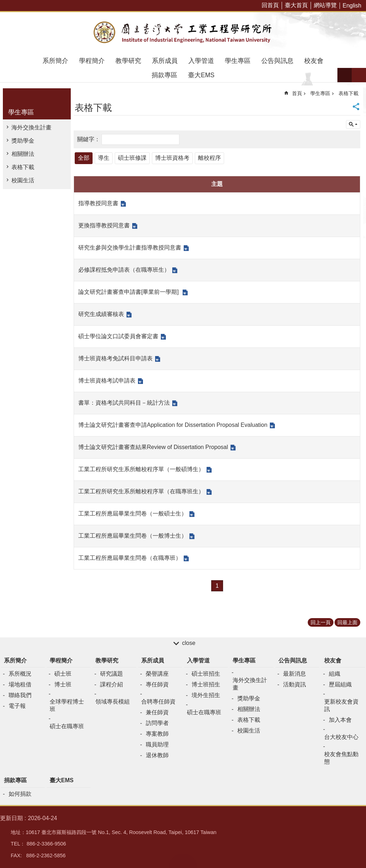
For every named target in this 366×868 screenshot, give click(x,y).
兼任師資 (157, 712)
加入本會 (340, 720)
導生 (104, 158)
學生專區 (238, 61)
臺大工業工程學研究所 (183, 33)
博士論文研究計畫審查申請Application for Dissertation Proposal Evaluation (173, 425)
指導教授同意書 (98, 203)
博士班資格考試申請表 (107, 381)
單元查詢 (353, 124)
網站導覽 (325, 5)
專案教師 (157, 734)
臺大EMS (201, 75)
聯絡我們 (20, 695)
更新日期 (11, 818)
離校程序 (209, 158)
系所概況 (20, 674)
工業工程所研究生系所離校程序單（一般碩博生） (141, 469)
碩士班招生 (206, 674)
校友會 (314, 61)
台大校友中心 (341, 737)
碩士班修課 (132, 158)
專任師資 (157, 684)
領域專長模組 (113, 702)
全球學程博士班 (67, 705)
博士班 (63, 684)
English (352, 6)
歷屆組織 (340, 684)
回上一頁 (321, 622)
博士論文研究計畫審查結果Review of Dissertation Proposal (153, 447)
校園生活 (23, 180)
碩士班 (63, 674)
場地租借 (20, 684)
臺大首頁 (296, 5)
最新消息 (295, 674)
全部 (84, 158)
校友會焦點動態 (341, 758)
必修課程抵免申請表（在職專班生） (124, 270)
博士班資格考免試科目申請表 (115, 358)
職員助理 (157, 744)
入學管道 (201, 61)
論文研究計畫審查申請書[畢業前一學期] (129, 292)
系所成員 (165, 61)
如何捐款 (20, 794)
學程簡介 (92, 61)
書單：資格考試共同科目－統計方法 (124, 403)
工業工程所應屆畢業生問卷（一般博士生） (133, 536)
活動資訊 (295, 684)
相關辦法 (23, 154)
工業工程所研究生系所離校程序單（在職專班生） (141, 491)
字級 (345, 75)
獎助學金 (23, 141)
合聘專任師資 (158, 702)
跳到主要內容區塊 (4, 4)
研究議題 (112, 674)
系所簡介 (55, 61)
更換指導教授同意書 (104, 225)
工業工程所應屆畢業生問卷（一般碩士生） (133, 514)
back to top (183, 861)
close (189, 643)
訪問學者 (157, 723)
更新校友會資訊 (341, 705)
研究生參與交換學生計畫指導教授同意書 (130, 248)
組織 (335, 674)
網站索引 (359, 75)
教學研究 (128, 61)
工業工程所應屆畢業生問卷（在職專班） (130, 558)
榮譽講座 (157, 674)
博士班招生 (206, 684)
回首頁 (270, 5)
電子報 (17, 706)
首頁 (297, 93)
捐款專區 (164, 75)
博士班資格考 (172, 158)
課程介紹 (112, 684)
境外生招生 (206, 695)
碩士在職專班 (67, 726)
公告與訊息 (277, 61)
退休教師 (157, 755)
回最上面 (347, 622)
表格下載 (23, 167)
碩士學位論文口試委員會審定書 (118, 336)
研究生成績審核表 (101, 314)
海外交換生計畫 (31, 127)
